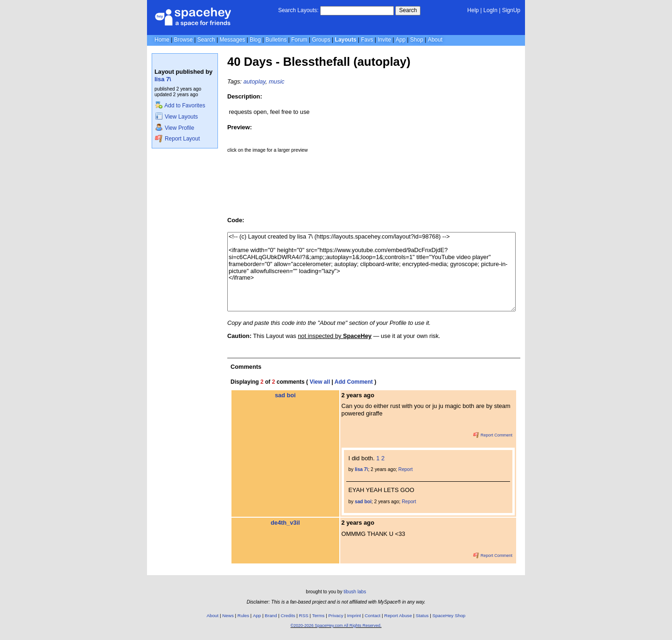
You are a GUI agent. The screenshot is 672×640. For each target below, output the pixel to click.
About (435, 40)
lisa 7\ (163, 79)
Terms (318, 615)
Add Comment (354, 382)
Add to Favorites (180, 105)
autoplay (254, 81)
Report (406, 469)
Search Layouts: (298, 10)
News (228, 615)
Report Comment (493, 435)
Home (162, 40)
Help (473, 10)
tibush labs (355, 592)
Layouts (346, 40)
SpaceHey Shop (449, 615)
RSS (304, 615)
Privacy (336, 615)
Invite (384, 40)
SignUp (511, 10)
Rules (243, 615)
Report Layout (177, 139)
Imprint (354, 615)
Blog (255, 40)
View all (320, 382)
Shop (417, 40)
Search (408, 10)
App (401, 40)
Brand (271, 615)
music (276, 81)
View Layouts (176, 117)
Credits (288, 615)
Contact (373, 615)
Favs (367, 40)
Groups (321, 40)
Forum (299, 40)
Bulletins (276, 40)
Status (422, 615)
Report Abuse (398, 615)
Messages (232, 40)
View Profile (175, 128)
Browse (183, 40)
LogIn (490, 10)
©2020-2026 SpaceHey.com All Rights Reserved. (336, 626)
